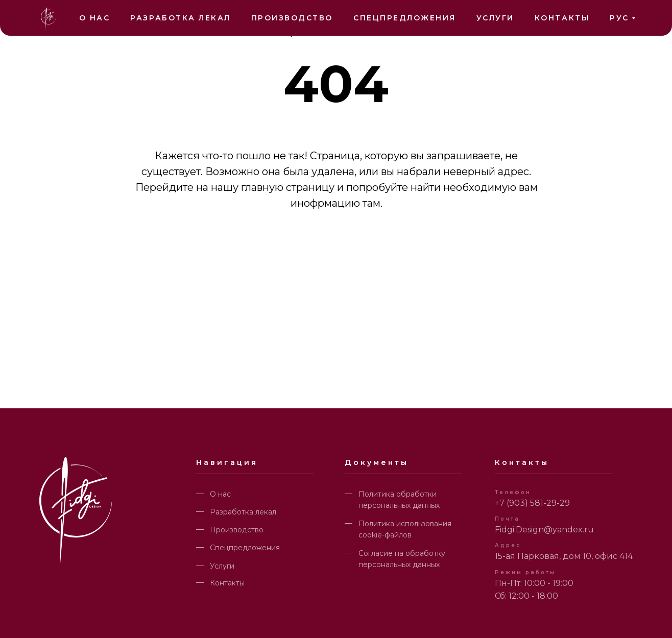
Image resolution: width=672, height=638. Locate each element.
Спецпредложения (405, 18)
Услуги (495, 18)
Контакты (562, 18)
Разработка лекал (180, 18)
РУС (619, 18)
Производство (292, 18)
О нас (95, 18)
